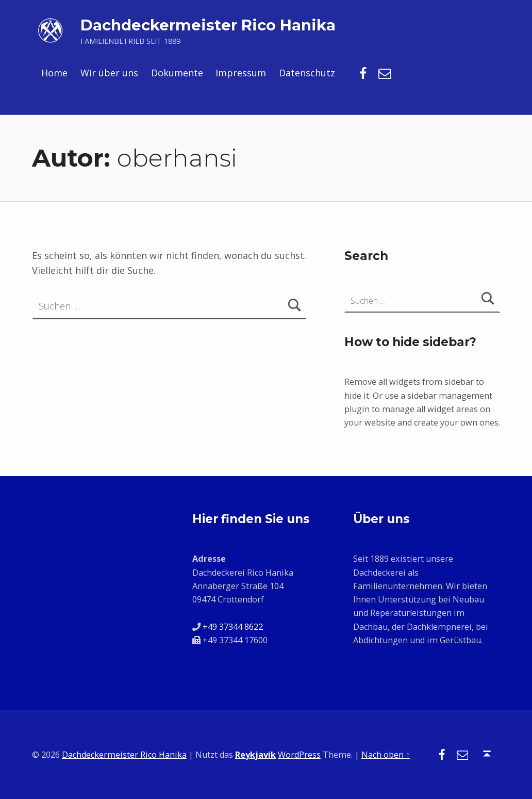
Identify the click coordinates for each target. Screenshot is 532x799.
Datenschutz (307, 73)
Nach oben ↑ (386, 755)
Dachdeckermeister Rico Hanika (208, 25)
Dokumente (177, 73)
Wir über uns (109, 73)
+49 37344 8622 (233, 627)
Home (54, 73)
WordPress (299, 755)
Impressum (241, 73)
